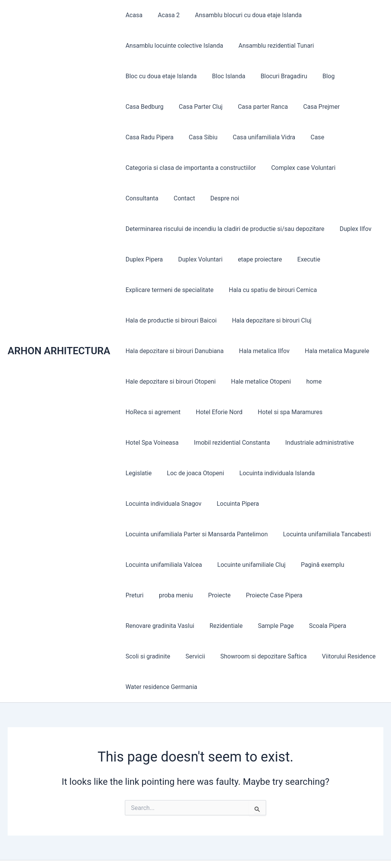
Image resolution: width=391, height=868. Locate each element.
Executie (298, 259)
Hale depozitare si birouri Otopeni (169, 382)
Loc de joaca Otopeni (191, 473)
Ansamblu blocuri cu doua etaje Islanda (241, 15)
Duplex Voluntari (196, 259)
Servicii (334, 626)
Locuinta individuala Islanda (270, 473)
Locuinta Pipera (233, 504)
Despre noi (172, 198)
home (306, 382)
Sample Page (187, 626)
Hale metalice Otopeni (256, 382)
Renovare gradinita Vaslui (308, 595)
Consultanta (360, 168)
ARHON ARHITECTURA (59, 336)
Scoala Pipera (236, 626)
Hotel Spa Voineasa (151, 443)
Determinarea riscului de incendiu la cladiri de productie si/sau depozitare (224, 229)
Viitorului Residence (250, 656)
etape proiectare (252, 259)
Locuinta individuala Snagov (162, 504)
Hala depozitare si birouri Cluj (267, 320)
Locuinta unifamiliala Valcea (162, 565)
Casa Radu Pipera (315, 107)
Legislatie (137, 473)
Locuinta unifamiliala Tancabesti (322, 534)
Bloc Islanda (224, 76)
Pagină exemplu (315, 565)
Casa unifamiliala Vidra (196, 137)
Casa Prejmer (260, 107)
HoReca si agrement (152, 412)
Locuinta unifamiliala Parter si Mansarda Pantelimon (195, 534)
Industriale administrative (312, 443)
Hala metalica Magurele (329, 351)
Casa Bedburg (355, 76)
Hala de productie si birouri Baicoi (170, 320)
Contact (135, 198)
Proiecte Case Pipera (233, 595)
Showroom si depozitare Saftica (167, 656)
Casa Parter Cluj (146, 107)
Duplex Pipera (143, 259)
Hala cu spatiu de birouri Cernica (268, 290)
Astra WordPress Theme (270, 849)
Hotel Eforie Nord (215, 412)
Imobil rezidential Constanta (227, 443)
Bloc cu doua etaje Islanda (160, 76)
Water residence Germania (324, 656)
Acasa (132, 15)
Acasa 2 (164, 15)
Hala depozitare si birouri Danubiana (173, 351)
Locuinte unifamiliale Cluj (247, 565)
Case (247, 137)
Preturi (358, 565)
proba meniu (141, 595)
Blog (318, 76)
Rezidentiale (141, 626)
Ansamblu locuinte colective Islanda (173, 46)
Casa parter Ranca (205, 107)
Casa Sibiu (138, 137)
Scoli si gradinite (289, 626)
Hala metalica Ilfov (260, 351)
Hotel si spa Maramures (283, 412)
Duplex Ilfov (351, 229)
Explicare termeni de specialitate (168, 290)
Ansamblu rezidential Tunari (271, 46)
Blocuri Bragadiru (276, 76)
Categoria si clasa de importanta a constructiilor (189, 168)
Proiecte (182, 595)
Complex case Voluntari (299, 168)
